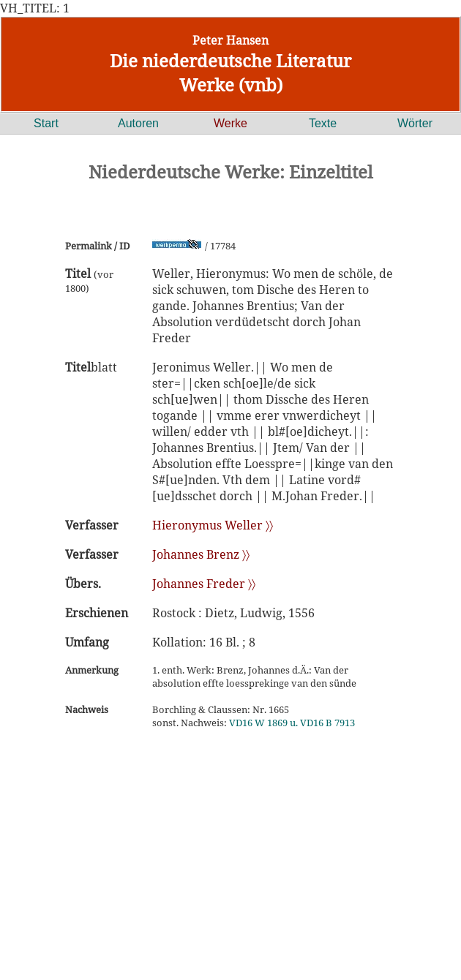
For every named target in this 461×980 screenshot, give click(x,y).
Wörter (415, 123)
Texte (323, 123)
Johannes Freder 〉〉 (204, 584)
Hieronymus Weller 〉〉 (213, 525)
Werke (230, 123)
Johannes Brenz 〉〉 (201, 554)
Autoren (138, 123)
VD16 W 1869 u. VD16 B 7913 (292, 723)
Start (46, 123)
